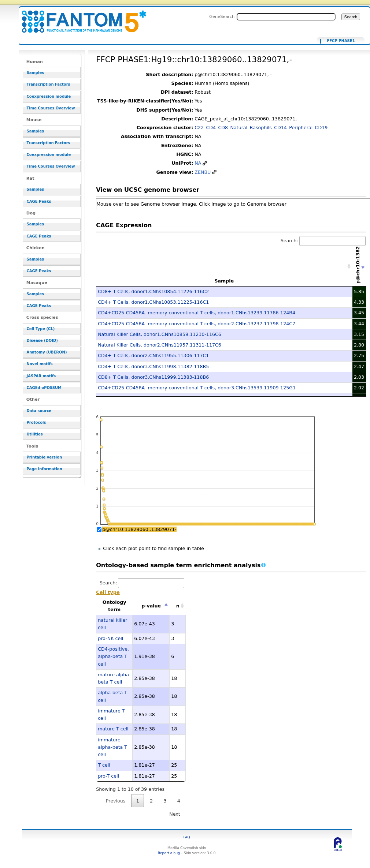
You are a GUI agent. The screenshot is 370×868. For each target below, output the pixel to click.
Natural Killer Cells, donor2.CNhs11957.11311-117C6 (160, 345)
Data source (39, 411)
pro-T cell (108, 776)
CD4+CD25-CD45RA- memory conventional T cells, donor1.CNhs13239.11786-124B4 (197, 313)
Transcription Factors (49, 84)
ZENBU (203, 172)
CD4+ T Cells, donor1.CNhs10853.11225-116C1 (153, 302)
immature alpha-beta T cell (112, 747)
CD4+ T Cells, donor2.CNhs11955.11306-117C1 (153, 356)
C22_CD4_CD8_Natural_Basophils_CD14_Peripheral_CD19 (261, 128)
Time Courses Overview (51, 108)
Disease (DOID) (42, 341)
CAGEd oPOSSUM (44, 388)
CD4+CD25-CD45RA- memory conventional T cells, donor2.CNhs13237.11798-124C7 (197, 324)
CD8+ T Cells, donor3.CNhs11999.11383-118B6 (153, 377)
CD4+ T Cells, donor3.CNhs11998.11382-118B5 (153, 366)
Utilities (35, 434)
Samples (36, 73)
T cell (104, 765)
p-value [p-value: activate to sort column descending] (151, 606)
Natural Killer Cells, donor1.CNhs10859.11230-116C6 (160, 334)
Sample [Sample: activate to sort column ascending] (224, 281)
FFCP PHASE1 (341, 41)
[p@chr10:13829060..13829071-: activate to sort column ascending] (359, 267)
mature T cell (113, 729)
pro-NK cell (110, 638)
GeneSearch (222, 16)
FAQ (187, 837)
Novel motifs (40, 364)
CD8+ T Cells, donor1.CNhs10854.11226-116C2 (153, 291)
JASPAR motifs (41, 376)
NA (198, 163)
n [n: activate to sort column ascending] (178, 606)
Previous (116, 801)
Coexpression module (49, 96)
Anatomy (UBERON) (47, 352)
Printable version (45, 457)
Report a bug (169, 853)
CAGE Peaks (39, 201)
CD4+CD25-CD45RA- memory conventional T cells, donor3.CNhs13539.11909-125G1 (197, 388)
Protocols (36, 422)
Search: (323, 241)
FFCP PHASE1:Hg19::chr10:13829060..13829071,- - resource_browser (79, 17)
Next (175, 814)
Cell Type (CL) (41, 329)
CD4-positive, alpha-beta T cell (113, 656)
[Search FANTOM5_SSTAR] (286, 17)
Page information (45, 469)
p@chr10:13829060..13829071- (139, 529)
